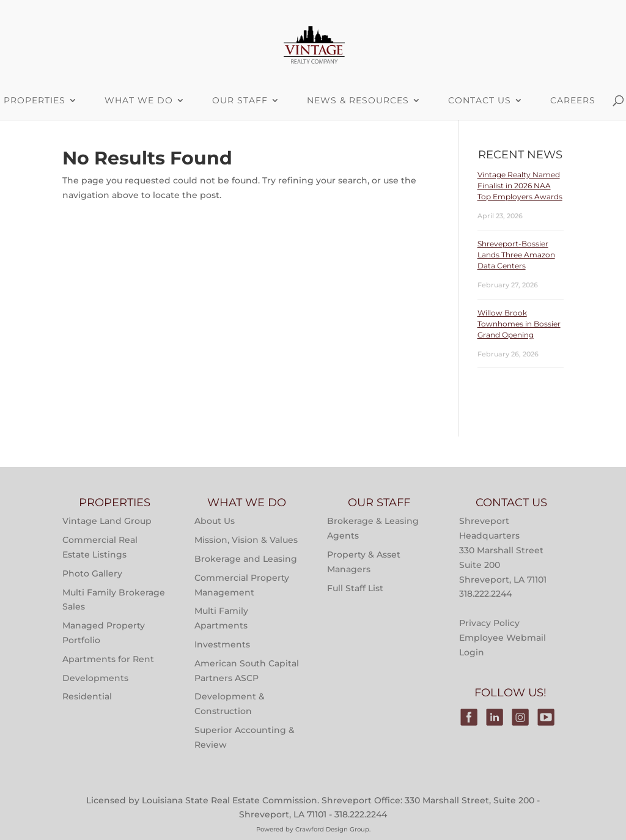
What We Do (139, 100)
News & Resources (358, 100)
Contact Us (480, 100)
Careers (573, 100)
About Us (215, 521)
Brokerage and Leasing (246, 559)
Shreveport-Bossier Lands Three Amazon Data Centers (516, 255)
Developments (95, 678)
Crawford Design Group (332, 829)
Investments (222, 644)
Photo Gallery (92, 573)
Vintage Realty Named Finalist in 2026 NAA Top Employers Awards (520, 186)
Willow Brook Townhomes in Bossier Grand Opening (519, 324)
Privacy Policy (489, 623)
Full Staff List (355, 588)
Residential (87, 696)
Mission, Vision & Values (246, 540)
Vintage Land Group (107, 521)
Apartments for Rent (108, 659)
